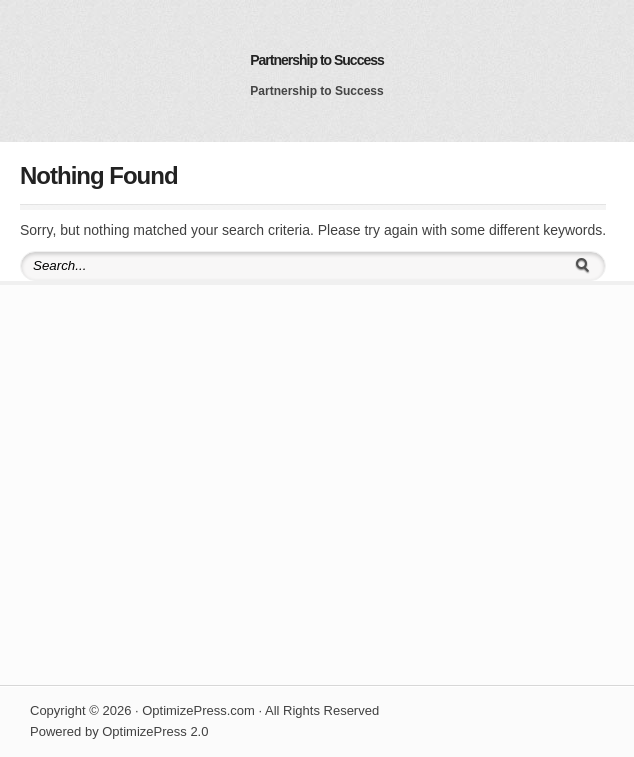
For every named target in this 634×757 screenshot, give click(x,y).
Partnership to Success (317, 60)
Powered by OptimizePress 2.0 (119, 731)
